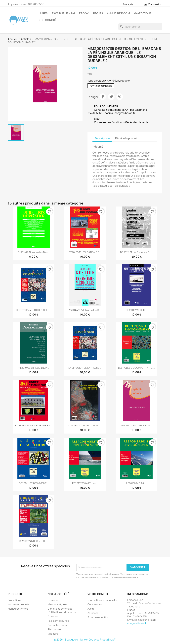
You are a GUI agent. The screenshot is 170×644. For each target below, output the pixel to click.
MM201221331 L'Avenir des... (136, 425)
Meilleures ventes (18, 609)
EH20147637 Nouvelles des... (34, 252)
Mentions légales (57, 604)
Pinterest (120, 97)
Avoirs (91, 609)
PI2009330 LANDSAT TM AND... (85, 425)
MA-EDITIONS (143, 13)
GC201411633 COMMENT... (33, 483)
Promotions (14, 600)
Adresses (93, 613)
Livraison (53, 600)
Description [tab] (102, 138)
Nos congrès (48, 20)
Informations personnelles (103, 600)
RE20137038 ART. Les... (85, 483)
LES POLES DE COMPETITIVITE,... (136, 368)
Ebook (84, 13)
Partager (103, 97)
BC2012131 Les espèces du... (136, 252)
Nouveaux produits (19, 604)
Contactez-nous (57, 625)
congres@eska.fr (137, 623)
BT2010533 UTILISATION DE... (85, 252)
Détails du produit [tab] (127, 138)
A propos (53, 616)
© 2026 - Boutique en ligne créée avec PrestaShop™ (85, 640)
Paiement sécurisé (58, 621)
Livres (43, 13)
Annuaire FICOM (118, 13)
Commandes (95, 604)
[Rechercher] (140, 27)
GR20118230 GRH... (136, 310)
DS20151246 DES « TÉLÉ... (33, 541)
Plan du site (54, 629)
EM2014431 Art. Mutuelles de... (85, 310)
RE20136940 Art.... (136, 483)
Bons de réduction (98, 617)
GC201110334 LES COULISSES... (34, 310)
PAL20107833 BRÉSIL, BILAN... (33, 368)
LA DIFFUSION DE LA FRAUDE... (85, 368)
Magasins (53, 634)
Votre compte (98, 594)
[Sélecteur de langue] (130, 4)
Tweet (111, 97)
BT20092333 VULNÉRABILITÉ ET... (33, 425)
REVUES (98, 13)
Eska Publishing (63, 13)
